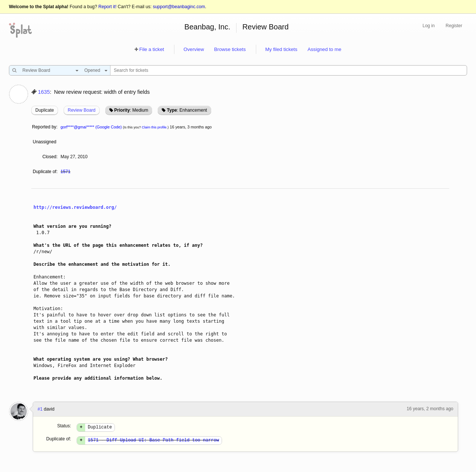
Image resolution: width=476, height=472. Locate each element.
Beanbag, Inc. (207, 27)
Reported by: (45, 127)
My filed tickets (281, 49)
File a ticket (152, 49)
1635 (44, 92)
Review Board (266, 27)
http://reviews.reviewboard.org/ (75, 207)
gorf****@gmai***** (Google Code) (91, 127)
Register (454, 26)
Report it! (108, 7)
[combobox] (49, 70)
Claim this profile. (155, 127)
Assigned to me (324, 49)
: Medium (131, 110)
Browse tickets (230, 49)
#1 (40, 409)
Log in (429, 26)
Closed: (50, 157)
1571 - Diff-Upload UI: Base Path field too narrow (153, 442)
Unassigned (45, 142)
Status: (64, 426)
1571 (66, 172)
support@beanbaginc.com (179, 7)
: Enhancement (187, 110)
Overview (194, 49)
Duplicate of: (45, 172)
